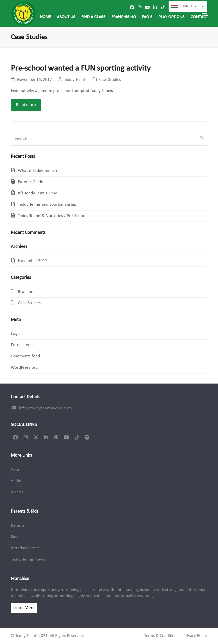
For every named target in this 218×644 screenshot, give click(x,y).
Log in (16, 334)
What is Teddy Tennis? (38, 171)
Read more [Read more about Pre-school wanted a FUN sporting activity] (26, 105)
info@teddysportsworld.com (45, 408)
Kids (14, 537)
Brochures (27, 292)
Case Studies (110, 80)
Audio (16, 481)
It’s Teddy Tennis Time (38, 193)
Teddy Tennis (75, 80)
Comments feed (25, 356)
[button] (204, 13)
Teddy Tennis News (28, 559)
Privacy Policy (195, 636)
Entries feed (22, 345)
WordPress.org (24, 368)
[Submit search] (202, 139)
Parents (18, 526)
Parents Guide (30, 182)
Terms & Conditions (161, 636)
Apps (15, 470)
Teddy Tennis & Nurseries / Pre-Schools (53, 216)
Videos (17, 492)
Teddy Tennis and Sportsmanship (47, 205)
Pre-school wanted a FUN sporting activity (81, 68)
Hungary (193, 7)
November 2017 (32, 261)
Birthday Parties (25, 548)
